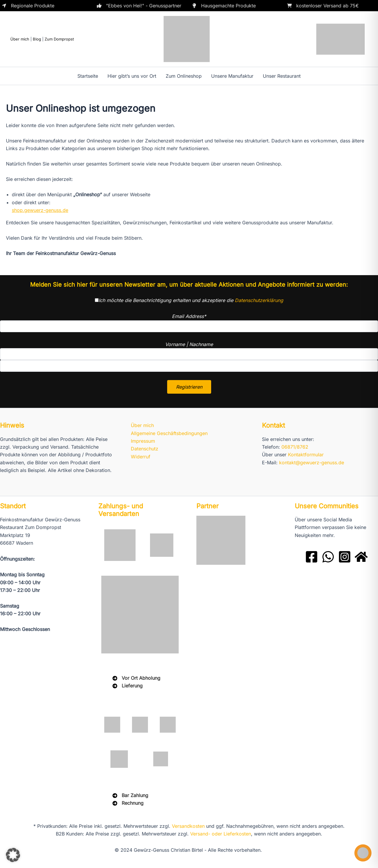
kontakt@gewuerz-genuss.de (312, 463)
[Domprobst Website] (361, 557)
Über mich (20, 39)
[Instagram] (345, 557)
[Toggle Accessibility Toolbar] (363, 853)
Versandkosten (188, 826)
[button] (13, 855)
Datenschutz (145, 449)
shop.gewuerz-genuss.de (40, 210)
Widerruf (141, 457)
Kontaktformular (306, 455)
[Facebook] (312, 557)
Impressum (143, 441)
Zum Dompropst (59, 39)
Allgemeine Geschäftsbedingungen (169, 433)
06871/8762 (295, 447)
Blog (37, 39)
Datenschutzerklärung (259, 300)
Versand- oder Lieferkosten (221, 834)
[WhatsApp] (328, 557)
